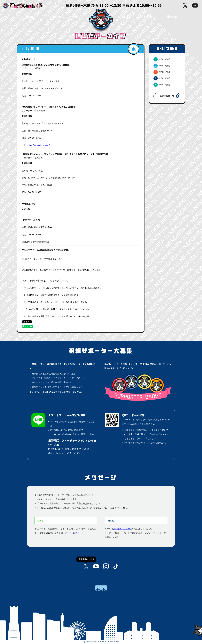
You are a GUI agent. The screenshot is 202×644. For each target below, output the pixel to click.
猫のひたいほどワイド (25, 6)
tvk (101, 588)
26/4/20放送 (162, 78)
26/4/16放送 (162, 85)
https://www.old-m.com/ (39, 145)
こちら (77, 533)
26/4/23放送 (162, 59)
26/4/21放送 (162, 72)
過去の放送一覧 (167, 96)
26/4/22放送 (162, 66)
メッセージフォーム (123, 529)
